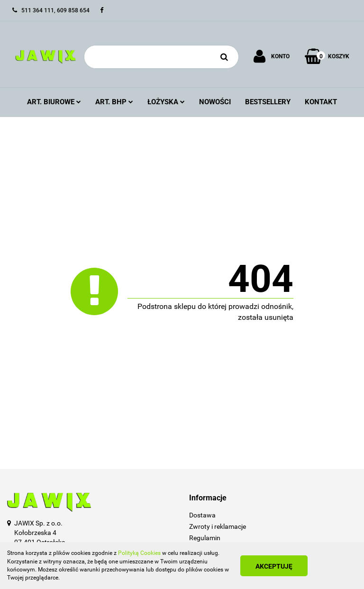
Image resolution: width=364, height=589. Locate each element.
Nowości (215, 102)
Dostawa (202, 515)
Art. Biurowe (54, 102)
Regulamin (205, 538)
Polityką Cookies (139, 553)
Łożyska (166, 102)
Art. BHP (114, 102)
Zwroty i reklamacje (218, 526)
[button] (273, 498)
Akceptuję (274, 566)
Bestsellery (268, 102)
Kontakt (321, 102)
